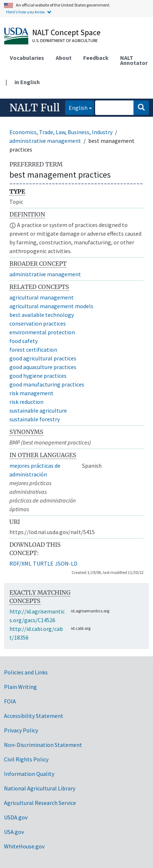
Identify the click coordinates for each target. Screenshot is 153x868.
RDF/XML (20, 563)
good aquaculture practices (43, 367)
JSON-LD (66, 563)
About (64, 58)
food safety (24, 341)
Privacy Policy (21, 730)
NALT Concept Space (66, 32)
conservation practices (38, 323)
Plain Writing (20, 687)
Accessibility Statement (34, 716)
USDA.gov (16, 817)
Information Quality (29, 774)
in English (27, 82)
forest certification (33, 350)
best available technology (42, 315)
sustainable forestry (35, 419)
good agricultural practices (43, 358)
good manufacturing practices (47, 384)
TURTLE (43, 563)
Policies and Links (26, 672)
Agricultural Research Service (40, 803)
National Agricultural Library (40, 788)
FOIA (10, 701)
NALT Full (35, 108)
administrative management (45, 141)
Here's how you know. (26, 12)
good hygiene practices (38, 376)
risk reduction (26, 402)
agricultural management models (51, 306)
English (76, 107)
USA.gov (14, 832)
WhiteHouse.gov (24, 846)
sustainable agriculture (38, 410)
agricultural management (42, 297)
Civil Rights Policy (26, 759)
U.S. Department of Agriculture (65, 40)
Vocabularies (27, 58)
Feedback (96, 58)
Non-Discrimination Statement (43, 745)
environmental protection (42, 332)
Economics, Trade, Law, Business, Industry (61, 132)
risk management (31, 393)
